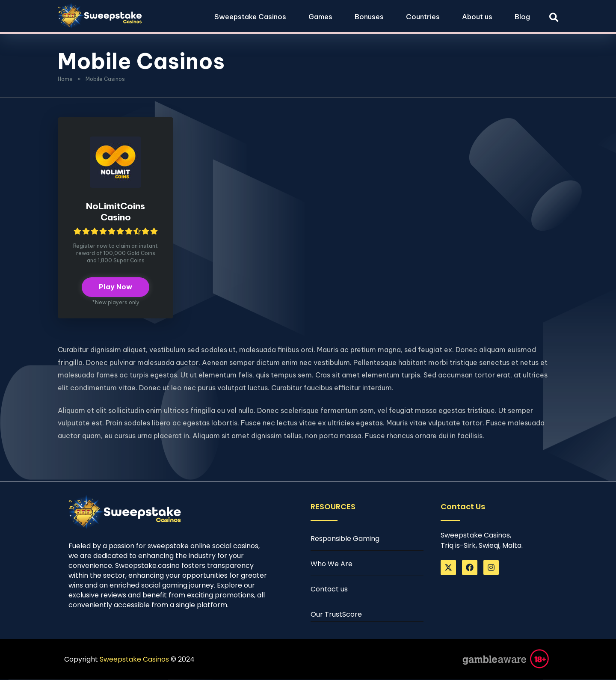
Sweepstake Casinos (250, 17)
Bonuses (369, 17)
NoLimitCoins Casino (115, 212)
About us (477, 17)
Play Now (115, 288)
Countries (423, 17)
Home (65, 79)
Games (320, 17)
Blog (522, 17)
